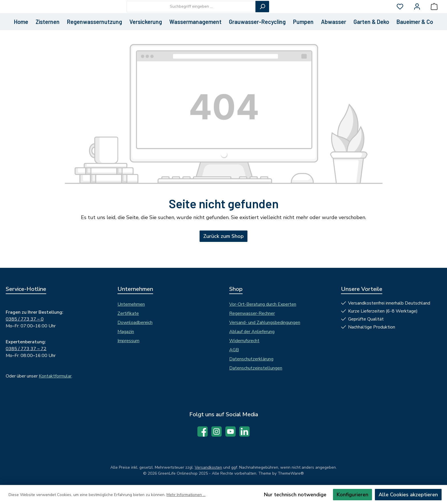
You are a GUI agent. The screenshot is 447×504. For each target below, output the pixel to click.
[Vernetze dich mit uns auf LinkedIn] (244, 431)
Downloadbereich (135, 323)
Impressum (128, 341)
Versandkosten (208, 467)
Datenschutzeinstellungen (256, 368)
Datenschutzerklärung (251, 359)
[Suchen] (294, 17)
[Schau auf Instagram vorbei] (217, 431)
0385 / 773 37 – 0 (25, 319)
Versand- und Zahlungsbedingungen (265, 323)
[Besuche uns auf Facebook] (203, 431)
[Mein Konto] (417, 17)
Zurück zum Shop (223, 256)
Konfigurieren (352, 495)
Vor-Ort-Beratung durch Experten (263, 304)
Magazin (126, 332)
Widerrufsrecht (244, 341)
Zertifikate (128, 313)
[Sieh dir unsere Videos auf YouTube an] (230, 431)
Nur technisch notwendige (295, 495)
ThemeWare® (291, 473)
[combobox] (223, 17)
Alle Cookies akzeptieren (408, 495)
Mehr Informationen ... (186, 495)
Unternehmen (131, 304)
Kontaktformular (55, 376)
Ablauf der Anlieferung (252, 332)
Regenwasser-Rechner (252, 313)
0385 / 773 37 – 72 (26, 349)
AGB (234, 350)
